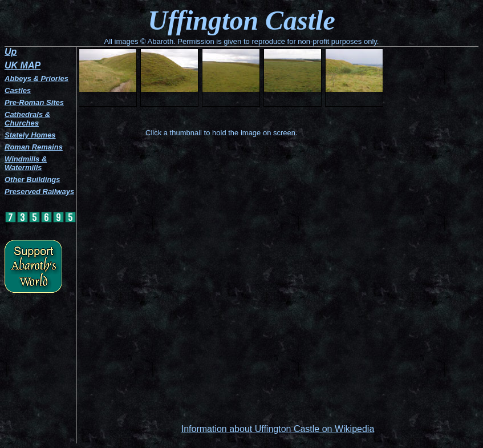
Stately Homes (30, 135)
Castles (18, 90)
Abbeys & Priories (36, 78)
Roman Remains (34, 147)
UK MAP (23, 65)
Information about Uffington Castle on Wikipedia (278, 429)
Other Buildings (33, 179)
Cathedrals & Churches (27, 119)
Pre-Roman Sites (34, 102)
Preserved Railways (39, 191)
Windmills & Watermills (26, 163)
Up (11, 52)
